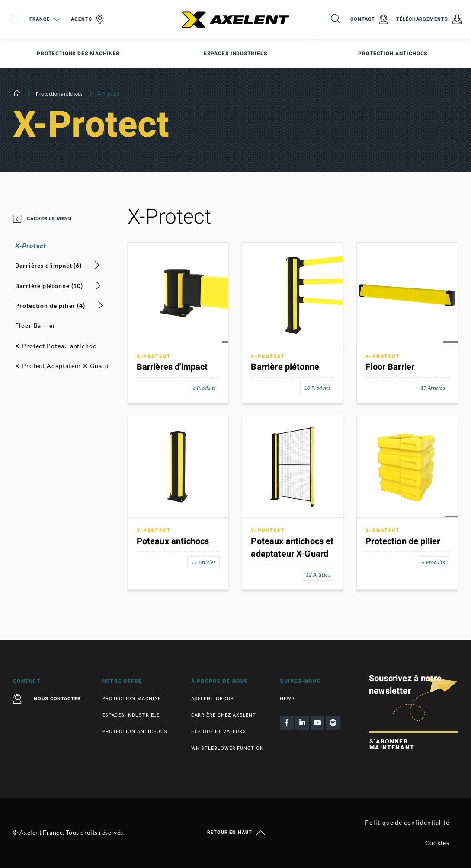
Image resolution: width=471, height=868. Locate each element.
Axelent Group (213, 699)
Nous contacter (47, 699)
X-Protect (31, 245)
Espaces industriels (235, 54)
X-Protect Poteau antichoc (56, 346)
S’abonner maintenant (392, 745)
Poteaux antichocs (173, 541)
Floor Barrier (35, 325)
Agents (87, 19)
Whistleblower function (227, 748)
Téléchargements (429, 19)
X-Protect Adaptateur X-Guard (62, 366)
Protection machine (132, 699)
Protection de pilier (403, 541)
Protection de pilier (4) (59, 306)
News (287, 699)
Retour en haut (235, 833)
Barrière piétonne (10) (58, 286)
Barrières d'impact (172, 367)
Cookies (437, 843)
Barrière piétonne (285, 367)
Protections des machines (78, 54)
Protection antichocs (59, 94)
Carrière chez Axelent (224, 715)
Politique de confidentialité (407, 822)
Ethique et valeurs (219, 732)
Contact (369, 19)
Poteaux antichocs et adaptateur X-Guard (292, 548)
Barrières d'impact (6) (58, 265)
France (45, 19)
